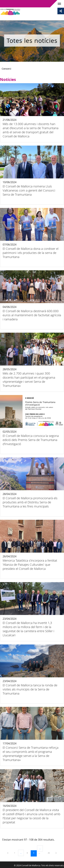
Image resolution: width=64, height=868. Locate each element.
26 (50, 853)
